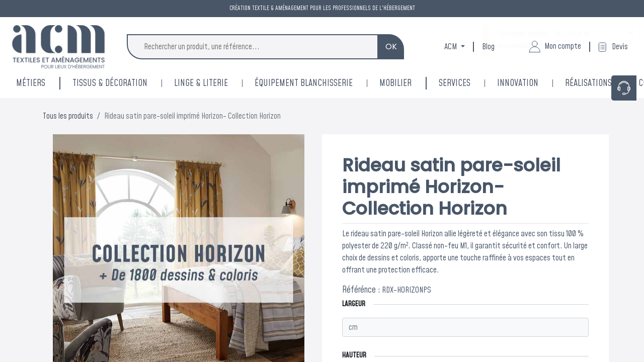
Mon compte (555, 47)
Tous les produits (68, 116)
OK (391, 47)
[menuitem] (531, 83)
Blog (488, 47)
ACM (451, 47)
